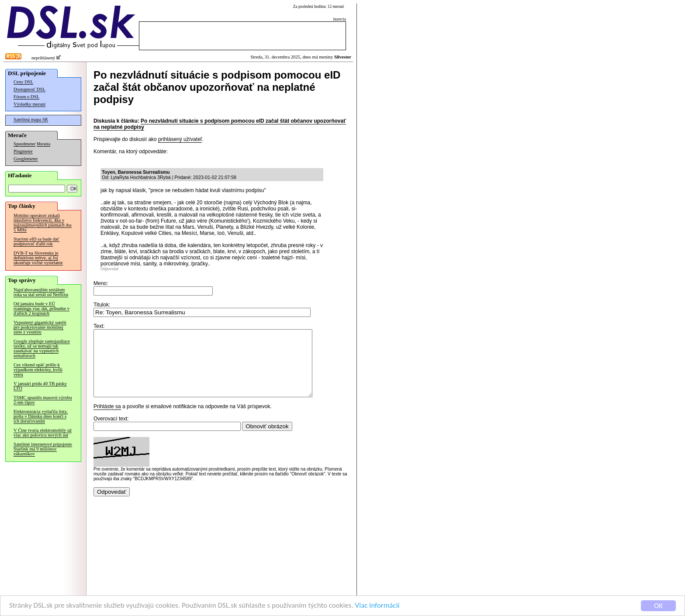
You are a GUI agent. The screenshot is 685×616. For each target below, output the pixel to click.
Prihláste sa (107, 420)
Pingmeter (23, 151)
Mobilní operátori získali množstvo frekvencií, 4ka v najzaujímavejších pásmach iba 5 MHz (43, 223)
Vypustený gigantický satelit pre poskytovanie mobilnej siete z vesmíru (40, 327)
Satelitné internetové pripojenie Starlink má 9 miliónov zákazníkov (43, 449)
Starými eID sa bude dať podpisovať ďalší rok (36, 241)
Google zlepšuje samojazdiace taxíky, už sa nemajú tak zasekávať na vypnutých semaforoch (42, 348)
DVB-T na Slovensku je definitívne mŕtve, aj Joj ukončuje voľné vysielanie (38, 258)
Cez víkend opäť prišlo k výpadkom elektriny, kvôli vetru (38, 370)
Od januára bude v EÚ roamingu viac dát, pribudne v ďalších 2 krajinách (42, 308)
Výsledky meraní (29, 104)
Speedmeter (24, 144)
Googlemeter (26, 159)
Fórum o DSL (26, 97)
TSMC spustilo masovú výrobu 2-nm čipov (43, 400)
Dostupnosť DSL (29, 89)
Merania (43, 144)
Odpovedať (110, 269)
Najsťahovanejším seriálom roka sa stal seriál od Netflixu (41, 292)
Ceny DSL (23, 82)
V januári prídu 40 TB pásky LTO (40, 386)
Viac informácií (377, 606)
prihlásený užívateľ (180, 139)
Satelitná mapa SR (31, 119)
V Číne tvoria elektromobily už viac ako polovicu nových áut (43, 433)
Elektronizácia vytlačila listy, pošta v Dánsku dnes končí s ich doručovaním (41, 416)
